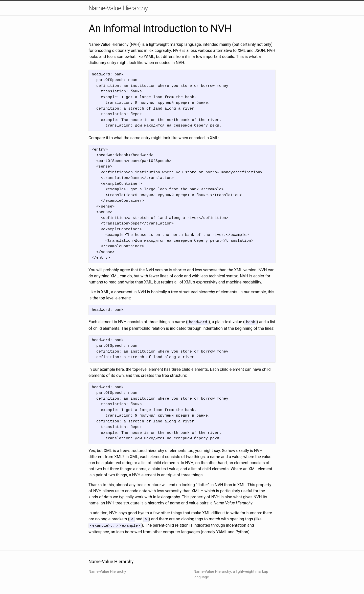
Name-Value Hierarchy (118, 8)
